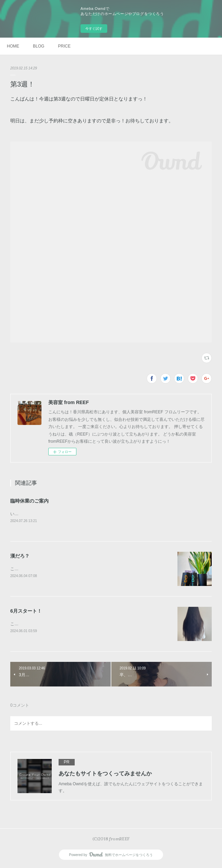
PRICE (64, 46)
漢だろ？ (20, 556)
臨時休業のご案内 (29, 501)
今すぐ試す (94, 29)
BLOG (39, 46)
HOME (13, 46)
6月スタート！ (26, 612)
